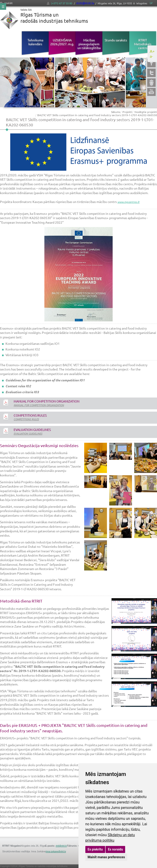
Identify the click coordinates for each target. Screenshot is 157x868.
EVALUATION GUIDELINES (28, 433)
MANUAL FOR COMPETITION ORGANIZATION (39, 405)
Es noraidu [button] (115, 849)
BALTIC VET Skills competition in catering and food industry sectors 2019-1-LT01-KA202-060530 (97, 115)
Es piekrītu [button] (95, 849)
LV (151, 3)
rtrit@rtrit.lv (85, 3)
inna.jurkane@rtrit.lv (56, 852)
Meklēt (6, 3)
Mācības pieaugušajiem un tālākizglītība (89, 44)
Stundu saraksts (116, 40)
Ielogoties (142, 3)
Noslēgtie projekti (146, 112)
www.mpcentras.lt (128, 202)
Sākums (116, 112)
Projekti (127, 112)
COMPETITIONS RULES (26, 419)
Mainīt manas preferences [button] (106, 857)
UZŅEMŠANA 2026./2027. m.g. (62, 42)
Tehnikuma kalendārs (35, 42)
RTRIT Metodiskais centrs (143, 44)
